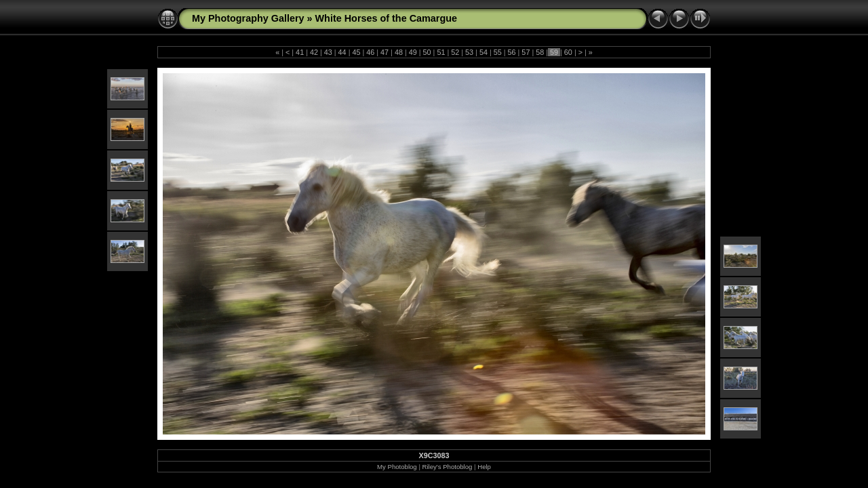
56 (512, 52)
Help (484, 467)
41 (300, 52)
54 (484, 52)
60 (568, 52)
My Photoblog (397, 467)
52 (455, 52)
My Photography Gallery (248, 18)
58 (540, 52)
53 (469, 52)
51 (441, 52)
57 (526, 52)
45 (356, 52)
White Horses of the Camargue (387, 18)
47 (384, 52)
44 (342, 52)
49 (413, 52)
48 (399, 52)
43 (328, 52)
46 (370, 52)
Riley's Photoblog (448, 467)
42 (314, 52)
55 (498, 52)
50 (427, 52)
